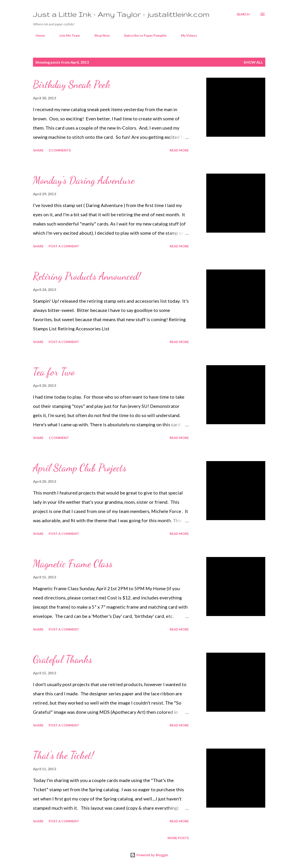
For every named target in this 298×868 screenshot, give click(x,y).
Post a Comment (64, 246)
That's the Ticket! (63, 755)
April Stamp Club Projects (80, 468)
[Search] (243, 14)
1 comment (59, 438)
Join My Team (67, 35)
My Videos (186, 35)
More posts (178, 838)
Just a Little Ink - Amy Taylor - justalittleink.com (121, 14)
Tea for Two (54, 372)
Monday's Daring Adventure (84, 180)
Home (38, 35)
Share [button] (38, 150)
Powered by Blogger (149, 855)
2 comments (60, 150)
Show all (253, 62)
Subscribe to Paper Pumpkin (143, 35)
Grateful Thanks (63, 659)
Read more (179, 150)
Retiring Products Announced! (87, 276)
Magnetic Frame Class (73, 564)
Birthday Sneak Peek (72, 84)
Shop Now (99, 35)
